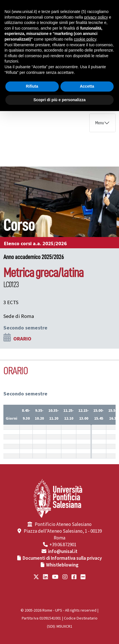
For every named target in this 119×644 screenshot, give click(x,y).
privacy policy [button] (96, 17)
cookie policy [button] (85, 39)
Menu (100, 123)
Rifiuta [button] (32, 86)
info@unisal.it (63, 552)
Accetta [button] (87, 86)
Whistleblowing (62, 565)
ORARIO (22, 339)
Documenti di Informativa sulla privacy (62, 558)
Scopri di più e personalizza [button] (59, 100)
